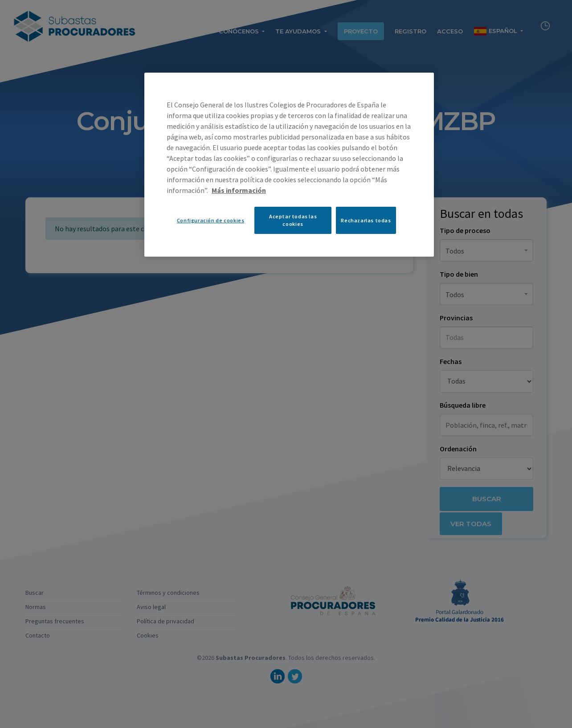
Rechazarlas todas (366, 220)
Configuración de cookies (211, 220)
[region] (289, 164)
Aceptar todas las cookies (293, 220)
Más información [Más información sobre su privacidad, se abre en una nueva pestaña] (239, 190)
